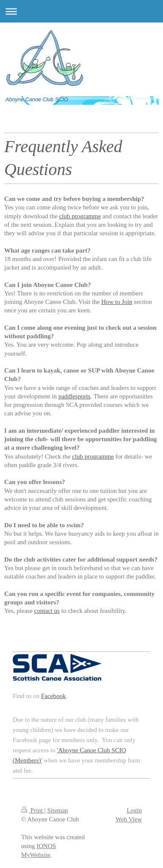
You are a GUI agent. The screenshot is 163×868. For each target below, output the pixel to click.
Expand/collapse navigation (81, 11)
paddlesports (75, 396)
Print (33, 810)
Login (134, 810)
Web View (129, 819)
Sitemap (57, 810)
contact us (47, 611)
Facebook (53, 696)
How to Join (117, 302)
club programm (79, 216)
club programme (93, 456)
